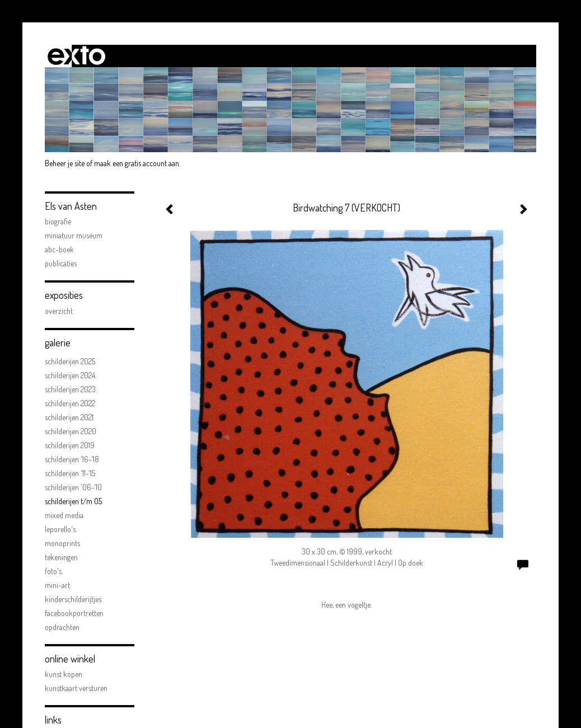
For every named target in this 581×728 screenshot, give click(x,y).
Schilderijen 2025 (70, 361)
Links (53, 720)
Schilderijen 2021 (69, 417)
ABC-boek (59, 249)
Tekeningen (61, 557)
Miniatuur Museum (74, 235)
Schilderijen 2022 (70, 403)
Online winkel (70, 659)
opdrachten (62, 627)
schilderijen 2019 (70, 445)
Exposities (64, 295)
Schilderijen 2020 (71, 431)
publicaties (61, 263)
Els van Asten (71, 206)
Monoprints (62, 543)
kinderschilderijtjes (73, 599)
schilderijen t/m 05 (73, 501)
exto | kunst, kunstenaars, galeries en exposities (76, 56)
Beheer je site (65, 163)
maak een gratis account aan (137, 163)
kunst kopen (64, 674)
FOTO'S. (54, 571)
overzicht (59, 311)
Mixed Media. (65, 515)
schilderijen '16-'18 (72, 459)
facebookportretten (74, 613)
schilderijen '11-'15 (70, 473)
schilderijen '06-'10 (73, 487)
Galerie (58, 342)
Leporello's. (61, 529)
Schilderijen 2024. (71, 375)
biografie (58, 221)
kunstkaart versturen (76, 688)
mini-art (57, 585)
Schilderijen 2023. (71, 389)
